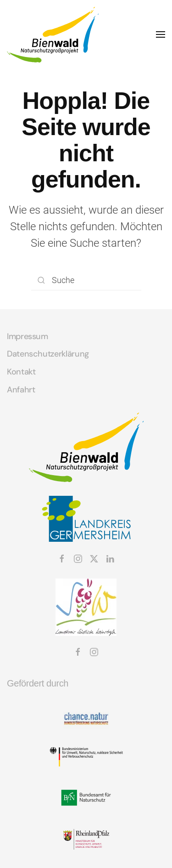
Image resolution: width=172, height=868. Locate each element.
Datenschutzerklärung (48, 354)
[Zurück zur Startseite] (53, 35)
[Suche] (86, 280)
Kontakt (21, 372)
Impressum (28, 336)
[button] (161, 34)
